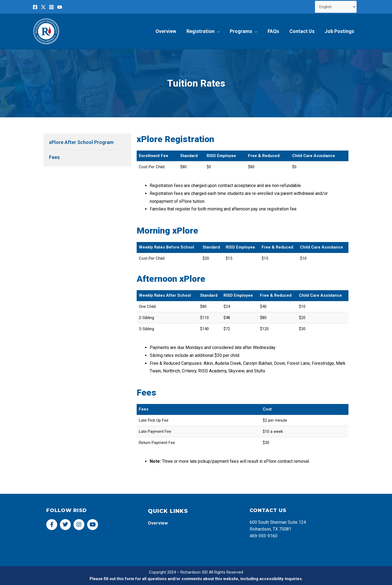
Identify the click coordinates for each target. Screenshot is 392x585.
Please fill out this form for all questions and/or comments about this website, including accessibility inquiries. (196, 579)
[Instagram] (51, 7)
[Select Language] (336, 7)
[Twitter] (43, 7)
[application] (219, 31)
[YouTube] (60, 7)
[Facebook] (35, 7)
